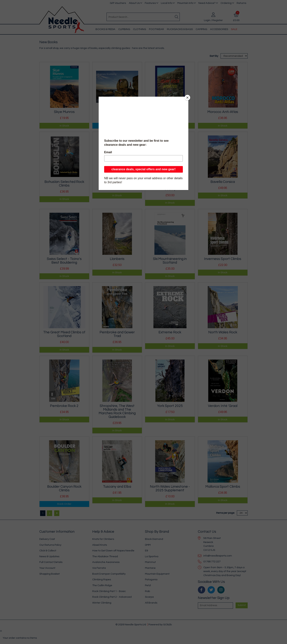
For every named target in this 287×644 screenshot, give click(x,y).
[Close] (187, 98)
